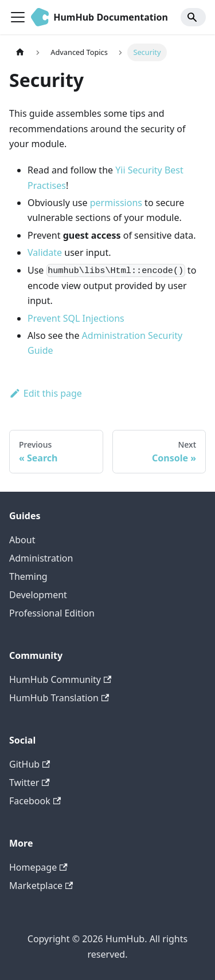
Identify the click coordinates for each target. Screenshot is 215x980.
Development (38, 595)
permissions (116, 203)
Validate (45, 252)
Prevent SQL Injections (76, 318)
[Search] (193, 17)
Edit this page (46, 393)
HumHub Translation (59, 698)
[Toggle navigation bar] (18, 17)
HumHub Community (60, 679)
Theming (28, 576)
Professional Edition (52, 613)
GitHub (30, 764)
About (22, 540)
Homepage (38, 867)
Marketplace (41, 886)
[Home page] (20, 52)
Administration (41, 558)
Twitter (30, 783)
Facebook (35, 801)
